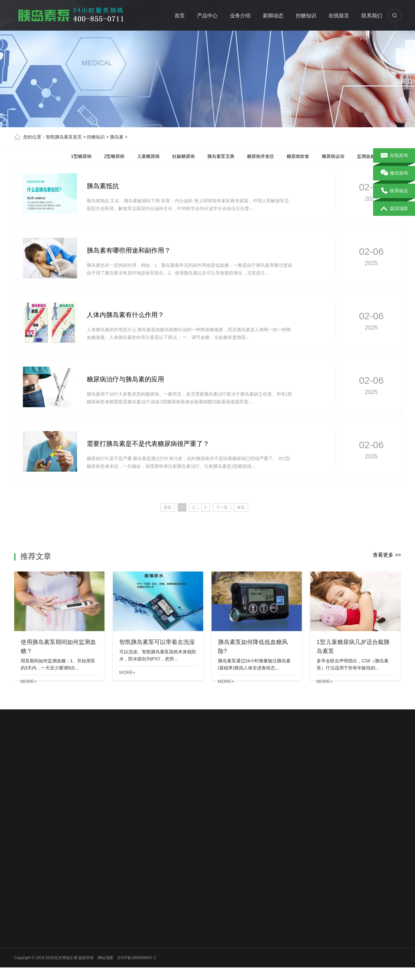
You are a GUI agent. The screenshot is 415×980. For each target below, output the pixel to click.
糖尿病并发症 (261, 156)
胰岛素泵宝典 (221, 156)
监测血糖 (366, 156)
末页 (241, 507)
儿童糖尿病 (148, 156)
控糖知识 (306, 16)
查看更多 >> (387, 555)
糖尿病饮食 (298, 156)
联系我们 (372, 16)
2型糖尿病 (114, 156)
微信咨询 (394, 173)
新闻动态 (273, 16)
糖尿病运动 (333, 156)
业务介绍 (241, 16)
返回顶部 (394, 209)
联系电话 (394, 191)
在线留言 (339, 16)
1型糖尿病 (81, 156)
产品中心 (208, 16)
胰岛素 (117, 137)
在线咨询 (394, 156)
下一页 (222, 507)
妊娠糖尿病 (183, 156)
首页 (180, 16)
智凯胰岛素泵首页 (64, 137)
